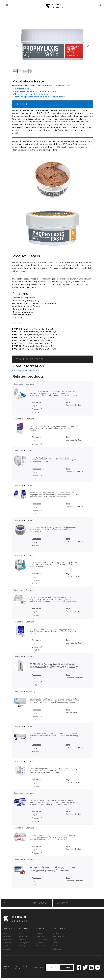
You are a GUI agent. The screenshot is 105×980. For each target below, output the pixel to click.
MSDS (36, 412)
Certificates (22, 940)
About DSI (56, 933)
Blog (55, 940)
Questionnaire (41, 943)
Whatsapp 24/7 (41, 946)
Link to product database (26, 370)
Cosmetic (30, 384)
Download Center (24, 936)
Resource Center (59, 936)
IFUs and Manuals (42, 940)
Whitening (31, 692)
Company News (24, 943)
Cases (55, 943)
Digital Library (58, 949)
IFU (35, 406)
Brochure (37, 409)
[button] (17, 45)
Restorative (7, 943)
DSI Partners (40, 936)
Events (55, 946)
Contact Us (39, 933)
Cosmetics (19, 384)
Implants (6, 933)
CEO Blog (22, 946)
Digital (6, 946)
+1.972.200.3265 (37, 967)
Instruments (7, 936)
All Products (7, 949)
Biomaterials (8, 940)
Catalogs (21, 933)
